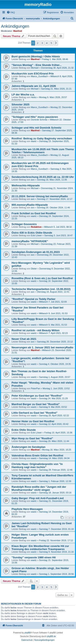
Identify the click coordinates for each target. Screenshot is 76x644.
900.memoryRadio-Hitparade (30, 205)
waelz (34, 141)
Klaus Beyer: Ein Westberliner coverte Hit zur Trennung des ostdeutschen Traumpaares (40, 548)
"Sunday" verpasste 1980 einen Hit (34, 557)
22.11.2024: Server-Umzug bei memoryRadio (40, 196)
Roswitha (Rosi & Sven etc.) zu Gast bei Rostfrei (42, 278)
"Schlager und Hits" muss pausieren (35, 117)
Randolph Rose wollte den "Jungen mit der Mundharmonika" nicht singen (39, 488)
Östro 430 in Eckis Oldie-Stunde (32, 233)
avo (33, 180)
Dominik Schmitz (39, 120)
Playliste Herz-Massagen (27, 509)
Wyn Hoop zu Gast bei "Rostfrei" (32, 438)
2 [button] (38, 43)
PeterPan (35, 388)
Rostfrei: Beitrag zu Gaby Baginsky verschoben (42, 138)
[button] (56, 43)
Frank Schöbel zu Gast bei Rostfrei (34, 213)
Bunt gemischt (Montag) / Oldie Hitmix (36, 56)
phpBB (28, 633)
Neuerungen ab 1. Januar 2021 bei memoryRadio (42, 347)
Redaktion (36, 227)
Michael (35, 68)
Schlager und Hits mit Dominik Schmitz (36, 128)
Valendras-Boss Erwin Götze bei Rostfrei (37, 455)
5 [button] (51, 43)
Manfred (18, 31)
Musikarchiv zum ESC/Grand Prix (33, 74)
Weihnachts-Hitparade (26, 185)
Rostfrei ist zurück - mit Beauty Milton (36, 330)
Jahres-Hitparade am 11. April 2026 (34, 86)
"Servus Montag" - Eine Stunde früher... (37, 65)
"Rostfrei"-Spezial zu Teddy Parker (34, 299)
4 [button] (47, 43)
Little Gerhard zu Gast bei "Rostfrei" (34, 413)
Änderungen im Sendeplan (28, 447)
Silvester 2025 (20, 104)
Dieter (34, 269)
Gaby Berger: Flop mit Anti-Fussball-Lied (38, 498)
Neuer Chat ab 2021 (24, 339)
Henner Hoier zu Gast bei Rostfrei (33, 421)
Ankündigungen (15, 26)
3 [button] (42, 43)
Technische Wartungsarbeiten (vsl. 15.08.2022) (41, 289)
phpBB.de (51, 636)
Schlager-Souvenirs (24, 224)
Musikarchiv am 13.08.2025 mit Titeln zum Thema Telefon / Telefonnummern (43, 151)
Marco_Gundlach (39, 76)
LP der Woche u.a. (23, 95)
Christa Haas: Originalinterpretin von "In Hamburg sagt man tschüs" (37, 466)
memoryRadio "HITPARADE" (30, 241)
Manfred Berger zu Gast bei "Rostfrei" (36, 404)
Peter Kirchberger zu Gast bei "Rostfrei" (37, 396)
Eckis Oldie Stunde (24, 430)
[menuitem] (11, 12)
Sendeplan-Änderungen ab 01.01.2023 (36, 252)
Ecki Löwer (36, 235)
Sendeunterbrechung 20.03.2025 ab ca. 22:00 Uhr (43, 177)
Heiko (34, 97)
